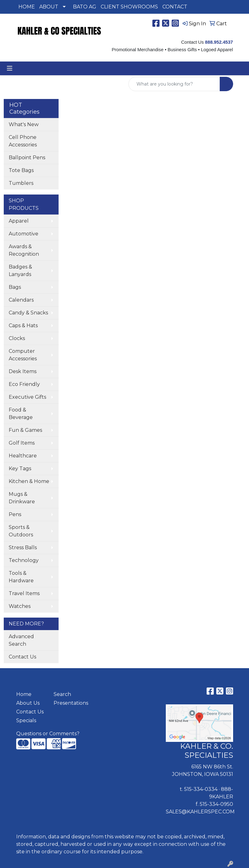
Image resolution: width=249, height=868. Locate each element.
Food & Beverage (21, 414)
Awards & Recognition (24, 250)
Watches (20, 606)
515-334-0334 (201, 789)
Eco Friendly (24, 384)
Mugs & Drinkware (22, 498)
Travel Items (24, 593)
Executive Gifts (27, 397)
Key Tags (20, 469)
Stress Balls (23, 547)
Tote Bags (21, 170)
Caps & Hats (23, 325)
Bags (15, 287)
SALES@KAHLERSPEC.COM (200, 812)
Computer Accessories (23, 355)
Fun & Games (25, 430)
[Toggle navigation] (10, 68)
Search (62, 694)
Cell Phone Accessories (23, 141)
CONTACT (175, 7)
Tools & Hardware (21, 577)
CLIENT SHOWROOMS (129, 7)
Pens (15, 514)
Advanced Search (21, 640)
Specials (26, 720)
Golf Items (22, 443)
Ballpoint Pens (27, 158)
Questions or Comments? (48, 734)
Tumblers (21, 183)
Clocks (17, 338)
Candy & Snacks (28, 313)
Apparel (19, 221)
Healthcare (23, 456)
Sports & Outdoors (21, 531)
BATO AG (85, 7)
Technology (24, 560)
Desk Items (23, 371)
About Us (28, 703)
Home (24, 694)
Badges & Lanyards (20, 271)
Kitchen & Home (29, 481)
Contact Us (22, 657)
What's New (24, 124)
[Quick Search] (174, 84)
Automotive (24, 234)
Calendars (21, 300)
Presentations (69, 703)
